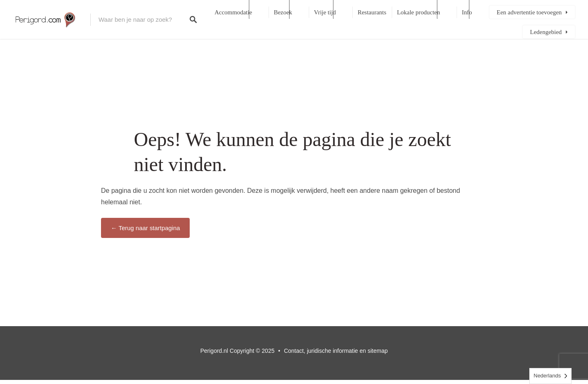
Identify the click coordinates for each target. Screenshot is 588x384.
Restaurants (372, 12)
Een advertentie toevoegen (529, 12)
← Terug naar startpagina (145, 228)
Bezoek (283, 12)
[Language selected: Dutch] (551, 376)
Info (467, 12)
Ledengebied (546, 32)
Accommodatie (233, 12)
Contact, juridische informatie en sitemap (336, 351)
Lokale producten (419, 12)
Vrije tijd (325, 12)
